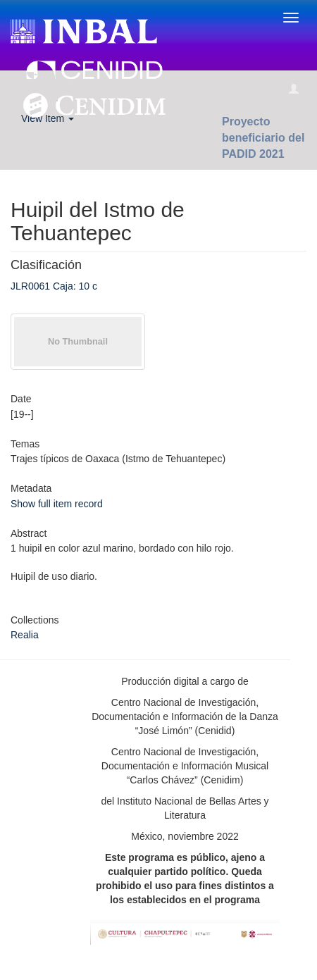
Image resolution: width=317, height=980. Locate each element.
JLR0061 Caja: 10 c (54, 286)
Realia (25, 635)
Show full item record (57, 504)
